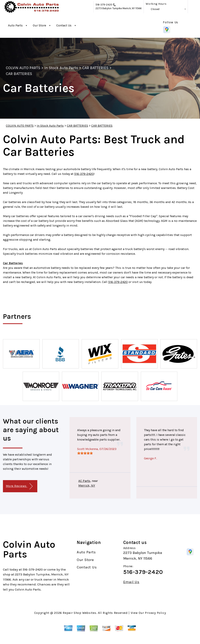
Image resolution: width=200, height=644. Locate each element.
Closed (155, 9)
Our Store (39, 25)
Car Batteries (13, 263)
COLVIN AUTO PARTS (23, 68)
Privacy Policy (155, 613)
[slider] (85, 453)
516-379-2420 (104, 5)
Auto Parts (15, 25)
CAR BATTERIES (95, 68)
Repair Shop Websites (79, 613)
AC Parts (84, 481)
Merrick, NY (87, 485)
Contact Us (64, 25)
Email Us (131, 582)
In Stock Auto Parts (61, 68)
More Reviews (19, 486)
